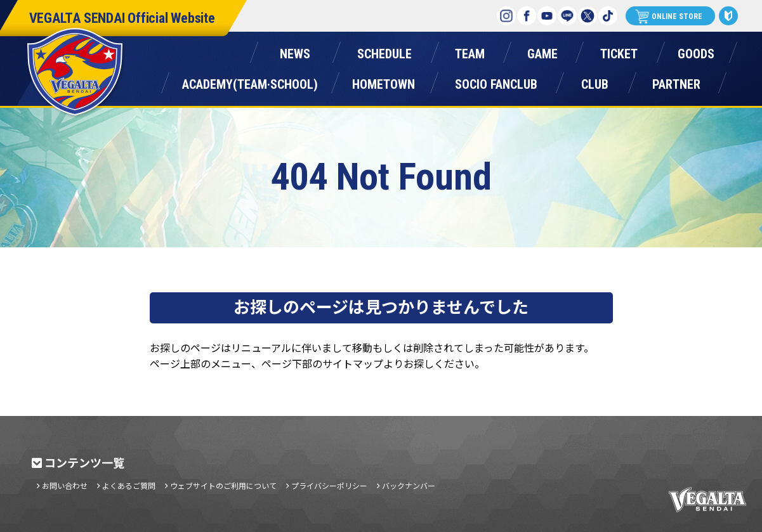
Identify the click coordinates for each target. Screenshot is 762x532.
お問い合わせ (65, 486)
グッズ (696, 51)
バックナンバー (409, 486)
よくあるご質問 (129, 486)
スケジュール (385, 51)
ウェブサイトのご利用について (223, 486)
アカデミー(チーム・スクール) (250, 81)
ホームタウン (384, 81)
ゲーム (542, 51)
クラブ (595, 81)
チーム (470, 51)
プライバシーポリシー (329, 486)
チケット (619, 51)
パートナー (676, 81)
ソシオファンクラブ (496, 81)
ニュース (295, 51)
